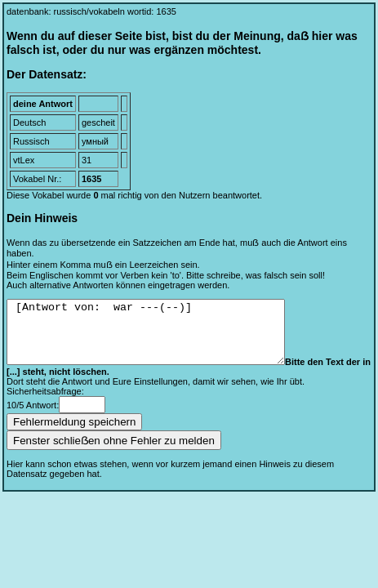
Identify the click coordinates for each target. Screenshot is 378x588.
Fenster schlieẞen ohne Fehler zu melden (114, 453)
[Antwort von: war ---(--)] (162, 338)
